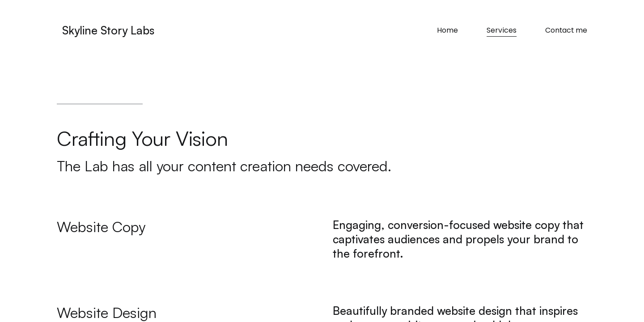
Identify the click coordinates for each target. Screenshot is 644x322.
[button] (184, 227)
